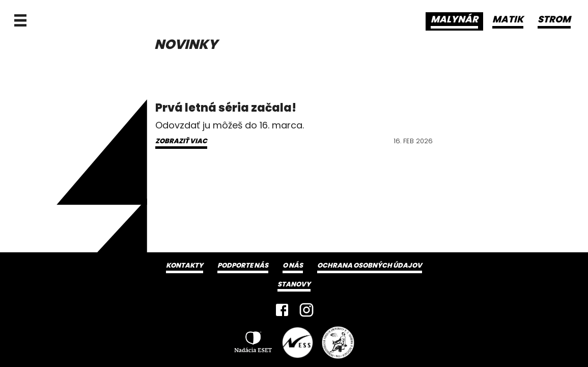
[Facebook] (282, 310)
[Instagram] (306, 310)
